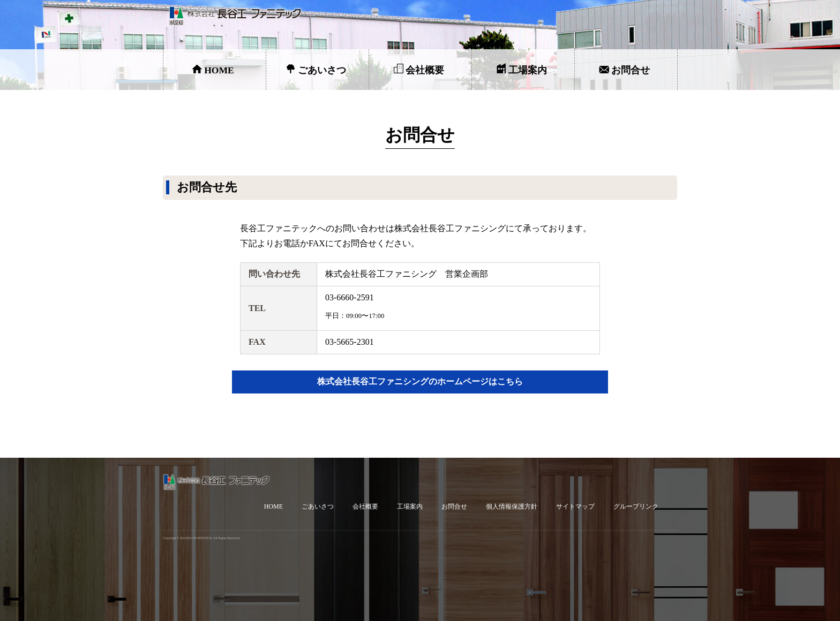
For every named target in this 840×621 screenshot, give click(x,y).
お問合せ (631, 70)
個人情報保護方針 (512, 506)
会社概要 (425, 70)
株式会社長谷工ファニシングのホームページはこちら (420, 381)
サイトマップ (575, 506)
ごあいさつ (322, 70)
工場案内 (528, 70)
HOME (219, 70)
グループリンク (636, 506)
